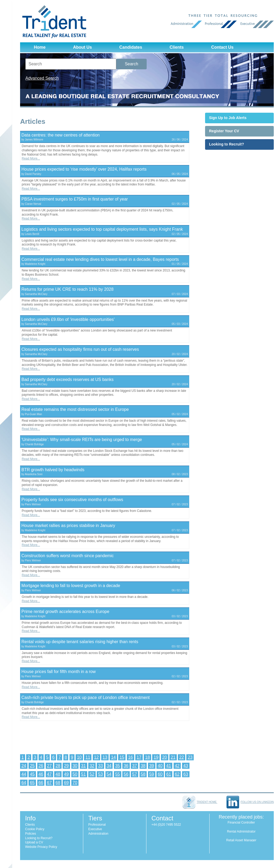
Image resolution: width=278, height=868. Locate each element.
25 (32, 766)
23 (190, 757)
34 (109, 766)
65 (32, 783)
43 (186, 766)
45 (32, 774)
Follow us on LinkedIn (250, 802)
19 (156, 757)
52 (92, 774)
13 (105, 757)
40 (160, 766)
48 (58, 774)
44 (24, 774)
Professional (97, 825)
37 (135, 766)
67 (49, 783)
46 (41, 774)
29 (66, 766)
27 (49, 766)
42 (177, 766)
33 (100, 766)
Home (40, 47)
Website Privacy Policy (41, 847)
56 (126, 774)
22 (182, 757)
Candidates (131, 47)
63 (186, 774)
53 (100, 774)
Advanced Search (42, 78)
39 (152, 766)
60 (160, 774)
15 (122, 757)
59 (152, 774)
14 (113, 757)
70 (75, 783)
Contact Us (222, 47)
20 (165, 757)
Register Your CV (224, 131)
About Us (82, 47)
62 (177, 774)
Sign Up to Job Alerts (228, 118)
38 (143, 766)
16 (131, 757)
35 (118, 766)
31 (84, 766)
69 (66, 783)
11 (88, 757)
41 (169, 766)
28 (58, 766)
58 (143, 774)
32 (92, 766)
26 (41, 766)
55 (118, 774)
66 (41, 783)
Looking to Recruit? (226, 144)
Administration (98, 834)
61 (169, 774)
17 (139, 757)
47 (49, 774)
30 (75, 766)
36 (126, 766)
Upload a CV (34, 842)
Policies (31, 834)
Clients (177, 47)
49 (66, 774)
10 (79, 757)
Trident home (200, 802)
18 (147, 757)
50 (75, 774)
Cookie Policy (35, 829)
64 (24, 783)
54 (109, 774)
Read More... (31, 158)
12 (96, 757)
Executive (95, 829)
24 (24, 766)
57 (135, 774)
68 (58, 783)
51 (84, 774)
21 (173, 757)
